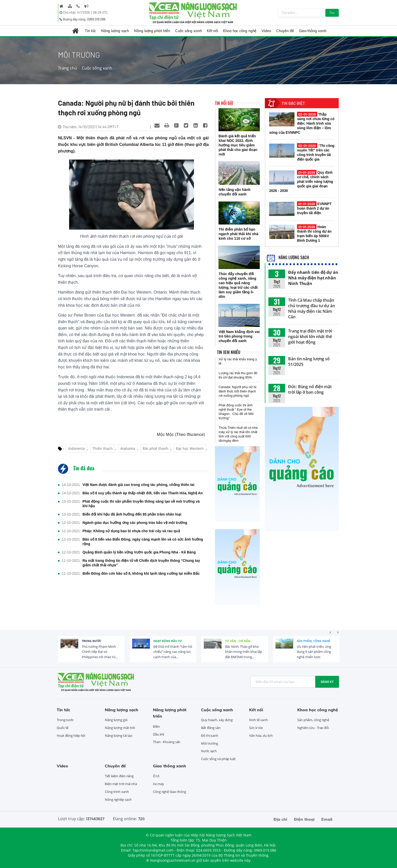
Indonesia (76, 448)
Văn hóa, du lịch (261, 736)
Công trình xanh (117, 792)
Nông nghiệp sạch (118, 799)
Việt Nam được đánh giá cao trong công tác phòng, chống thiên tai (138, 485)
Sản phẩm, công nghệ (313, 641)
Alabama (128, 448)
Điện (156, 726)
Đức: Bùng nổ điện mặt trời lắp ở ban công (310, 389)
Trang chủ (67, 68)
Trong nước (92, 641)
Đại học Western (190, 448)
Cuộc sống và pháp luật (218, 759)
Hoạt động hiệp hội (71, 736)
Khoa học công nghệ (240, 31)
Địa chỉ (280, 819)
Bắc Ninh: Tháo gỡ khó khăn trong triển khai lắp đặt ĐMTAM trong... (244, 652)
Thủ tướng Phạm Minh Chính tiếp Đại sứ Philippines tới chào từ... (100, 652)
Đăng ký (327, 682)
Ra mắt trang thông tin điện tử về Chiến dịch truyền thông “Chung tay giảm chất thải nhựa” (141, 563)
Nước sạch (209, 751)
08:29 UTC (100, 12)
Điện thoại (304, 819)
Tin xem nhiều (229, 352)
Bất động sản (211, 728)
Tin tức (90, 31)
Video (266, 31)
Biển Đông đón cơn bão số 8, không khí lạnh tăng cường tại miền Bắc (141, 573)
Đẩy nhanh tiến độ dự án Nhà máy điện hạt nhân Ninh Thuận (313, 278)
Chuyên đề (285, 31)
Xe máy (158, 784)
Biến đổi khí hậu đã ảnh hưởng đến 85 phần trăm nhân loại (132, 514)
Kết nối (212, 31)
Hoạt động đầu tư (168, 641)
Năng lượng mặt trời (120, 728)
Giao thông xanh (313, 31)
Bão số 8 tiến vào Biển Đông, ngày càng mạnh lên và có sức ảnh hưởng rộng (143, 542)
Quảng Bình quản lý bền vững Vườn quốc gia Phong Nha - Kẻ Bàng (139, 552)
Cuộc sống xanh (188, 31)
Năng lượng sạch (115, 31)
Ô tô (156, 776)
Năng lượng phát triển (152, 31)
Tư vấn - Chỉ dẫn (238, 641)
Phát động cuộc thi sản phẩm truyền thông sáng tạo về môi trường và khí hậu (141, 504)
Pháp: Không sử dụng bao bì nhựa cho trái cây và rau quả (131, 531)
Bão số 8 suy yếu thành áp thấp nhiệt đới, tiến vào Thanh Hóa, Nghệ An (143, 493)
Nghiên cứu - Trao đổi (313, 728)
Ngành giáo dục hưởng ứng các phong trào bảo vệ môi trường (135, 523)
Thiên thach (103, 448)
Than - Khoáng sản (167, 742)
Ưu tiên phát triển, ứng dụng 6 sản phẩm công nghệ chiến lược (314, 652)
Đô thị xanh (210, 736)
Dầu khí (158, 734)
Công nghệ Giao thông (170, 792)
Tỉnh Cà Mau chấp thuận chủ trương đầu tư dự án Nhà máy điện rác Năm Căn (312, 308)
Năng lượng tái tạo (119, 736)
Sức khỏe (256, 728)
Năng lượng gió (116, 720)
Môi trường (210, 743)
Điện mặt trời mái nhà (121, 784)
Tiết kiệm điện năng (119, 776)
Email (327, 819)
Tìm (332, 13)
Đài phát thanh (156, 448)
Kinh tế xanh (259, 720)
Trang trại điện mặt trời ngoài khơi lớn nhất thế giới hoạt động (310, 337)
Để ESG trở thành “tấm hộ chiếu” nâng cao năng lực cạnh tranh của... (173, 652)
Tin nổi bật (224, 103)
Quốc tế (63, 728)
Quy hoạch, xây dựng (217, 720)
